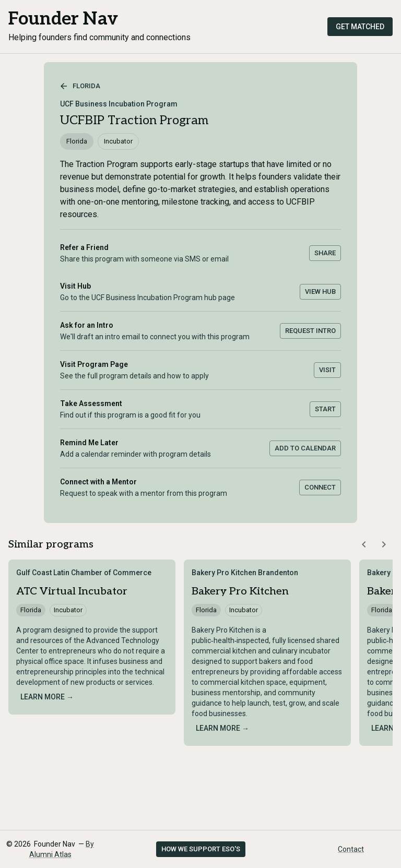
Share (325, 253)
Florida (80, 86)
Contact (351, 849)
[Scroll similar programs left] (364, 544)
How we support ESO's (201, 849)
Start (325, 409)
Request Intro (310, 331)
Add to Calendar (305, 448)
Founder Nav (63, 19)
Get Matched (360, 27)
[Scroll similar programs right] (384, 544)
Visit (327, 370)
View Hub (320, 292)
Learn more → (47, 697)
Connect (320, 487)
